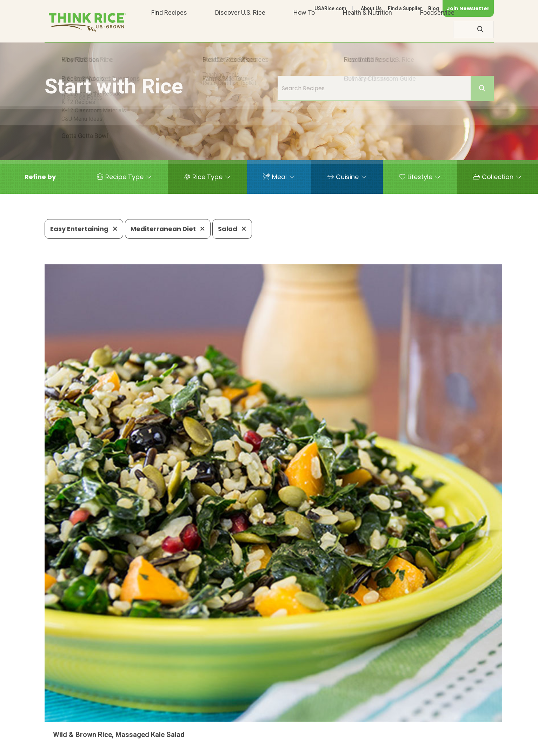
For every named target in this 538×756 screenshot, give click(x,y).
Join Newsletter (468, 8)
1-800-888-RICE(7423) (221, 726)
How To (304, 29)
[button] (40, 177)
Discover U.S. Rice (240, 29)
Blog (434, 8)
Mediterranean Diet (168, 229)
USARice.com (330, 8)
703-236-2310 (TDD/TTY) (302, 726)
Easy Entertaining (84, 229)
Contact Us (361, 748)
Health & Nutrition (367, 29)
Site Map (438, 748)
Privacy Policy (401, 748)
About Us (371, 8)
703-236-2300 (156, 726)
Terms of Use (474, 748)
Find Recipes (169, 29)
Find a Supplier (405, 8)
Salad (232, 229)
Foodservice (437, 29)
